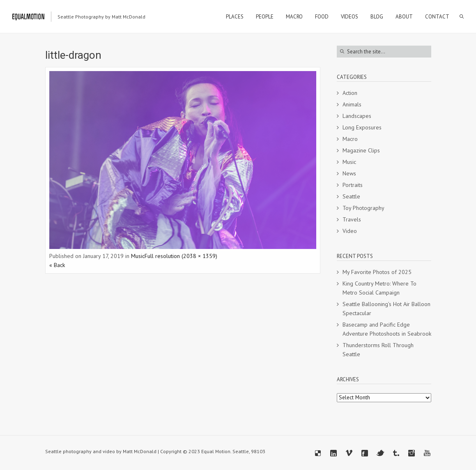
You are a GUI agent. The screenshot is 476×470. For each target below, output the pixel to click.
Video (350, 231)
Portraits (353, 185)
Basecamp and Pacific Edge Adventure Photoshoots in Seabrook (387, 329)
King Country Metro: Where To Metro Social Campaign (379, 288)
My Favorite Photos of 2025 (377, 272)
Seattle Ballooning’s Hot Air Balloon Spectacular (386, 309)
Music (138, 256)
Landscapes (357, 116)
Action (350, 93)
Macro (350, 139)
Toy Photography (363, 208)
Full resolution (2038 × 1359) (181, 256)
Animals (352, 104)
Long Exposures (362, 127)
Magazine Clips (361, 150)
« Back (57, 265)
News (349, 173)
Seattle (351, 196)
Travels (352, 219)
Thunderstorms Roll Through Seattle (378, 350)
